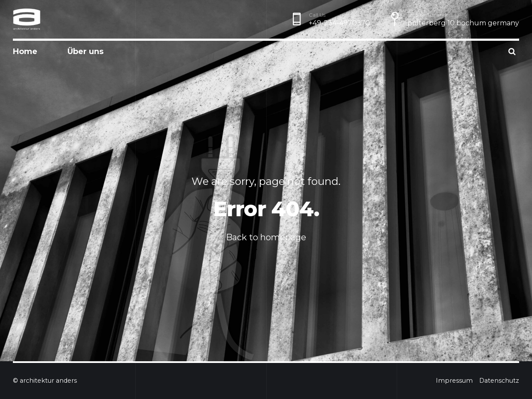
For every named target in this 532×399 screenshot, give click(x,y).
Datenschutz (499, 381)
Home (25, 51)
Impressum (454, 381)
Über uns (85, 51)
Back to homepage (266, 237)
